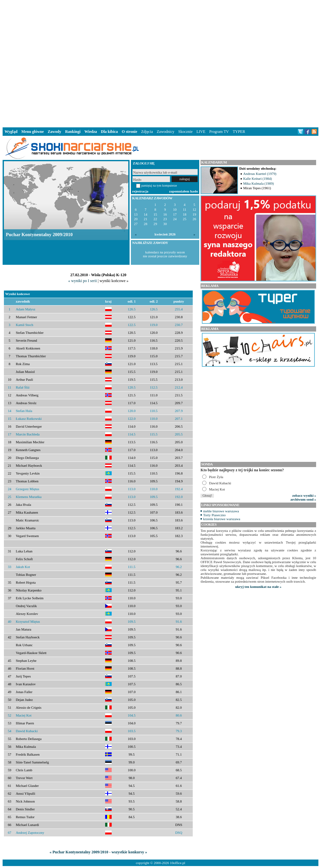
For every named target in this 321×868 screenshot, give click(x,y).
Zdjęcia (147, 132)
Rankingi (73, 132)
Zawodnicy (166, 132)
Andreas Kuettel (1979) (260, 174)
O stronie (129, 132)
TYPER (239, 132)
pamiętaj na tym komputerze (159, 185)
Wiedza (91, 132)
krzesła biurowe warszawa (222, 519)
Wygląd (11, 132)
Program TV (219, 132)
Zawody (55, 132)
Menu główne (33, 132)
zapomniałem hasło (184, 191)
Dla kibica (109, 132)
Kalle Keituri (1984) (258, 178)
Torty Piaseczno (214, 515)
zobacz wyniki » (304, 495)
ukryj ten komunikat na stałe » (258, 587)
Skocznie (185, 132)
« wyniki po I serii (82, 281)
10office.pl (178, 863)
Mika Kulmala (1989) (258, 183)
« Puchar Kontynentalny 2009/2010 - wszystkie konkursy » (98, 852)
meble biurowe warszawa (221, 511)
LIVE (201, 132)
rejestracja (140, 191)
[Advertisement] (61, 62)
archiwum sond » (303, 499)
